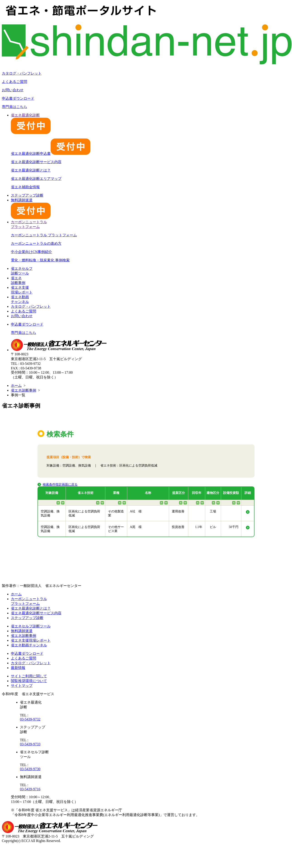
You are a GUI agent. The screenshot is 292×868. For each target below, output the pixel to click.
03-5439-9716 (30, 789)
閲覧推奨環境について (29, 681)
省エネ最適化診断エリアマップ (36, 179)
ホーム (16, 386)
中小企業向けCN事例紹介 (31, 252)
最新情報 (18, 668)
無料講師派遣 (22, 631)
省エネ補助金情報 (25, 187)
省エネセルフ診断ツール (31, 626)
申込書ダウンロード (18, 98)
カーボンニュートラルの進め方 (36, 243)
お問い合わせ (13, 90)
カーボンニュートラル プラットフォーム (44, 235)
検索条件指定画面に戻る (60, 484)
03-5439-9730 (30, 769)
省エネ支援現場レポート (31, 640)
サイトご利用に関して (29, 676)
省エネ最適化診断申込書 (51, 154)
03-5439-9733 (30, 744)
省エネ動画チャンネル (29, 645)
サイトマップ (22, 686)
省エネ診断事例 (24, 390)
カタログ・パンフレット (22, 73)
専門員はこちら (14, 107)
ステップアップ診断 (27, 195)
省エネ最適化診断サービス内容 (36, 162)
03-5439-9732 (30, 719)
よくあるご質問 (14, 82)
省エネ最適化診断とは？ (31, 170)
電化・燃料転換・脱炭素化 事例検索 (40, 260)
